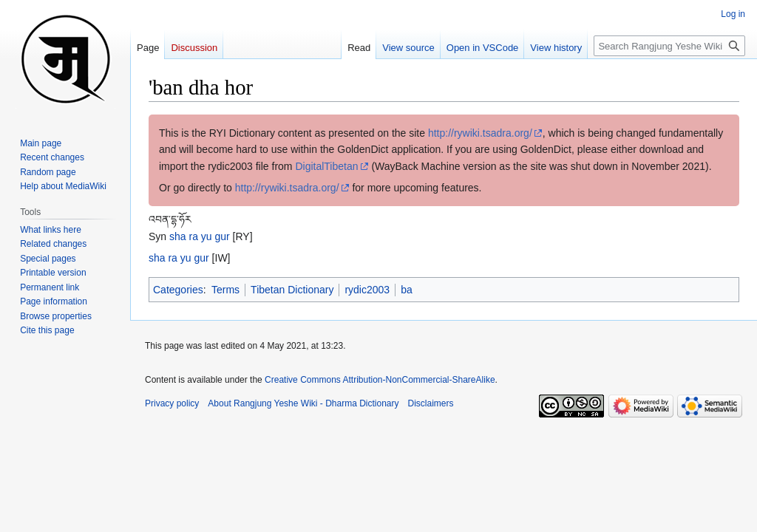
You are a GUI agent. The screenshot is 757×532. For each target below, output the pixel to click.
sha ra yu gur (200, 236)
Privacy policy (172, 403)
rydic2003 (367, 290)
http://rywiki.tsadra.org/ (480, 133)
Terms (225, 290)
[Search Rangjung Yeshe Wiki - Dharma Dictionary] (669, 46)
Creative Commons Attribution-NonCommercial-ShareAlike (380, 380)
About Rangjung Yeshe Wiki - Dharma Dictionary (303, 403)
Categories (178, 290)
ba (407, 290)
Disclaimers (431, 403)
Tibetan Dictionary (292, 290)
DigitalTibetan (326, 166)
